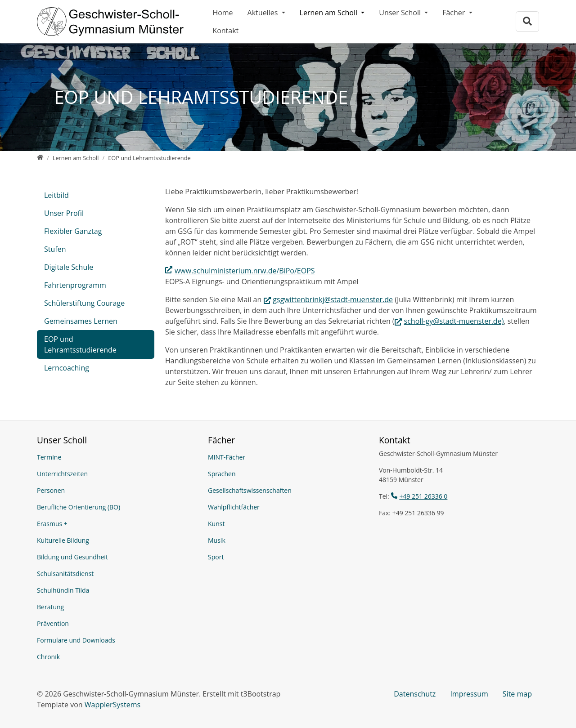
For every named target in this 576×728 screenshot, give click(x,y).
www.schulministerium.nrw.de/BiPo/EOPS (245, 271)
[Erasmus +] (117, 524)
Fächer (454, 13)
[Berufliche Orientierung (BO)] (117, 507)
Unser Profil (64, 213)
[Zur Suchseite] (527, 21)
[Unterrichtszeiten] (117, 474)
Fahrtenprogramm (75, 285)
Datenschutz (415, 694)
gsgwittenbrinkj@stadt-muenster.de (333, 299)
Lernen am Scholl (330, 13)
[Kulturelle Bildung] (117, 540)
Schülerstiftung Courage (84, 303)
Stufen (55, 249)
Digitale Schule (69, 267)
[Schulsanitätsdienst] (117, 574)
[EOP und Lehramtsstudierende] (149, 158)
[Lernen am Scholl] (76, 158)
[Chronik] (117, 657)
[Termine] (117, 457)
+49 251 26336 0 (423, 496)
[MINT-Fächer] (288, 457)
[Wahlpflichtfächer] (288, 507)
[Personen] (117, 490)
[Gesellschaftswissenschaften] (288, 490)
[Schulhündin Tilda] (117, 590)
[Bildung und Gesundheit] (117, 557)
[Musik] (288, 540)
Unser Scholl (401, 13)
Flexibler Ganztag (73, 231)
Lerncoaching (67, 368)
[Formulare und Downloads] (117, 640)
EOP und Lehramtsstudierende (80, 344)
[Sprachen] (288, 474)
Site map (517, 694)
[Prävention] (117, 623)
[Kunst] (288, 524)
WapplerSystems (112, 705)
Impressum (469, 694)
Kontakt (225, 31)
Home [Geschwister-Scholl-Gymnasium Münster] (223, 13)
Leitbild (56, 195)
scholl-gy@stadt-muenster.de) (454, 321)
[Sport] (288, 557)
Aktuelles (264, 13)
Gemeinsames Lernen (81, 321)
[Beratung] (117, 607)
